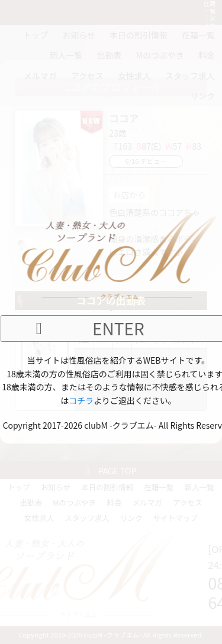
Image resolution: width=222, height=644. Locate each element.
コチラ (81, 400)
